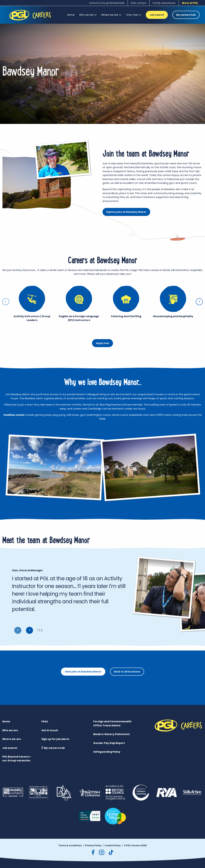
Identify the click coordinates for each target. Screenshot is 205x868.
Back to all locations (127, 672)
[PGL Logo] (31, 21)
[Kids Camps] (139, 3)
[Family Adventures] (164, 3)
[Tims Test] (133, 15)
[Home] (71, 15)
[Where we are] (111, 15)
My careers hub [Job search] (186, 15)
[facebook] (93, 852)
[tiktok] (111, 852)
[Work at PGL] (190, 3)
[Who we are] (88, 15)
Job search (157, 15)
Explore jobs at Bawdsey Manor (126, 212)
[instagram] (102, 852)
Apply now (102, 343)
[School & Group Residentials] (107, 3)
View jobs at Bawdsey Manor (83, 672)
